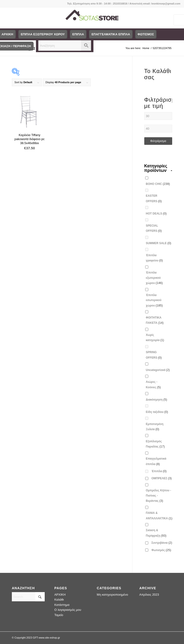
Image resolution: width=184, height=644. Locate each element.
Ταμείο (59, 615)
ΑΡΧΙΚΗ (60, 595)
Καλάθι (59, 600)
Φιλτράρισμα (158, 141)
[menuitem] (43, 34)
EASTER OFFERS (154, 198)
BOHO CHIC (158, 184)
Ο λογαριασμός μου (68, 610)
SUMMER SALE (159, 243)
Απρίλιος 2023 (149, 595)
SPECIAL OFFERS (154, 228)
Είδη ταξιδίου (157, 412)
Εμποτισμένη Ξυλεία (155, 427)
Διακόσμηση (157, 400)
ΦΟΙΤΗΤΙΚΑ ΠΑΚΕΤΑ (155, 320)
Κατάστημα (62, 605)
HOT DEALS (156, 213)
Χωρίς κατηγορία (155, 338)
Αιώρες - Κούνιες (153, 384)
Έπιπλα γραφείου (154, 258)
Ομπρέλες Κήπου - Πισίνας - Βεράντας (159, 496)
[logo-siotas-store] (92, 18)
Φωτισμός (161, 550)
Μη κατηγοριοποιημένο (112, 595)
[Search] (28, 597)
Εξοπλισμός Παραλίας (155, 444)
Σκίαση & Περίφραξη (156, 533)
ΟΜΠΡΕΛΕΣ (162, 478)
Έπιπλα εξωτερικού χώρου (154, 278)
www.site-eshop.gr (49, 638)
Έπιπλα (159, 471)
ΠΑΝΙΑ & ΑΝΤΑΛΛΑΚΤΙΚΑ (159, 516)
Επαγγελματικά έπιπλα (156, 461)
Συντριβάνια (162, 543)
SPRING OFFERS (154, 355)
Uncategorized (158, 370)
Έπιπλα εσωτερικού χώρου (154, 300)
